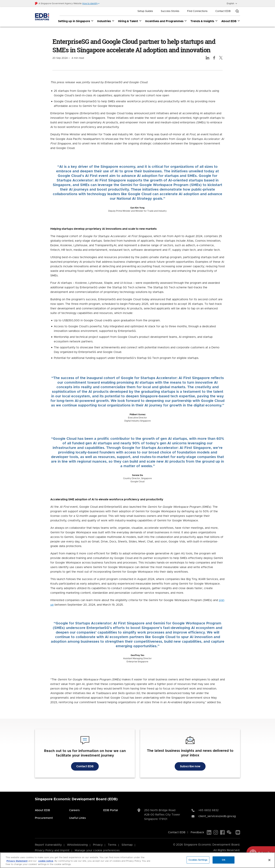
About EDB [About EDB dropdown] (231, 21)
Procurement (44, 818)
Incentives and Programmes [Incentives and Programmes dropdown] (166, 21)
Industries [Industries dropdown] (106, 21)
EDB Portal (111, 810)
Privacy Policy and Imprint (52, 850)
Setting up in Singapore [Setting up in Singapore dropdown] (76, 21)
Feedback (197, 832)
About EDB (42, 810)
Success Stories (170, 11)
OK (224, 860)
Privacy (98, 845)
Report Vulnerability (48, 845)
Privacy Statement (17, 861)
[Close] (269, 860)
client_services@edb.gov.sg (217, 816)
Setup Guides (145, 11)
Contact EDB (223, 11)
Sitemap (127, 845)
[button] (91, 4)
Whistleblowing (77, 845)
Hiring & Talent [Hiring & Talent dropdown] (130, 21)
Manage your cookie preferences (97, 850)
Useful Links (77, 818)
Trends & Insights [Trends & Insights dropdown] (204, 21)
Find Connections (197, 11)
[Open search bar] (237, 11)
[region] (137, 860)
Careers (74, 810)
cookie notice (46, 861)
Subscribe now (190, 766)
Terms (112, 845)
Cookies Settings (198, 860)
